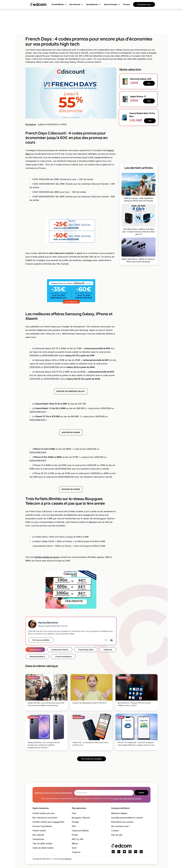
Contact (115, 831)
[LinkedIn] (112, 640)
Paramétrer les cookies (122, 822)
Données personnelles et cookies (127, 818)
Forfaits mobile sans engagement (48, 822)
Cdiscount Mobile (80, 831)
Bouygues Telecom (81, 818)
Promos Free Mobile (42, 826)
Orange (75, 822)
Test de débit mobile (42, 843)
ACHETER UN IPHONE (71, 489)
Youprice (76, 852)
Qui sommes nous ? (121, 826)
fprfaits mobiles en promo (47, 557)
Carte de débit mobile (43, 848)
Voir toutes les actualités (92, 759)
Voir (149, 83)
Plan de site (117, 835)
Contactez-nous (144, 4)
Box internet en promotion (45, 818)
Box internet (38, 835)
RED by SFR (78, 839)
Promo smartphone (63, 656)
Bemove (68, 859)
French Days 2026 (86, 650)
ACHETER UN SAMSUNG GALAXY (71, 391)
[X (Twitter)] (106, 640)
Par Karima (31, 124)
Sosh (74, 848)
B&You (75, 843)
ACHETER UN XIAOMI (71, 432)
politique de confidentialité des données (127, 798)
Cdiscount (108, 650)
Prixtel (75, 835)
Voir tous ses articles (41, 640)
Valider (141, 793)
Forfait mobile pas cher (44, 813)
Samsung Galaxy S (37, 656)
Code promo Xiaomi (60, 650)
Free (74, 813)
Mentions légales (119, 813)
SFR (74, 826)
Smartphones (35, 650)
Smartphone (38, 839)
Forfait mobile (39, 831)
